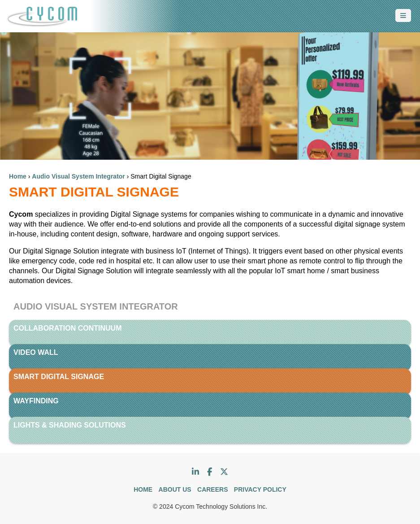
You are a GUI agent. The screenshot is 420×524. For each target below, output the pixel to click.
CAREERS (212, 489)
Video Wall (36, 352)
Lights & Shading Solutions (70, 425)
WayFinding (36, 401)
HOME (143, 489)
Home (18, 176)
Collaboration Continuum (67, 328)
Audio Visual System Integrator (78, 176)
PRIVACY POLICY (260, 489)
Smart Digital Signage (59, 377)
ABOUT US (175, 489)
